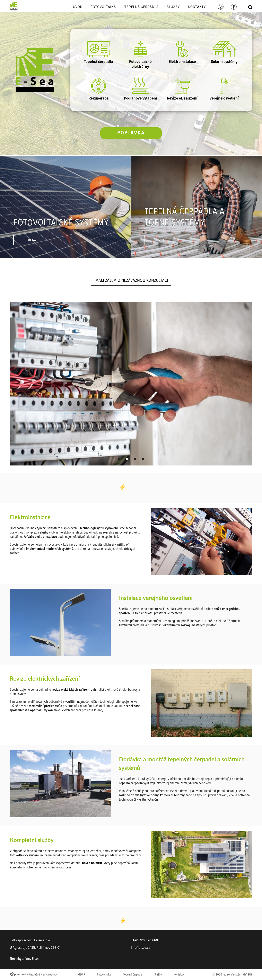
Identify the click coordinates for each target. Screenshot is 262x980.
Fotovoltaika (103, 7)
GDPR (82, 975)
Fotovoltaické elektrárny (140, 55)
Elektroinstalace (182, 53)
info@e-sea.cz (140, 948)
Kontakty (197, 7)
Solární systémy (224, 53)
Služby (173, 7)
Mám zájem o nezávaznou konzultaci (132, 281)
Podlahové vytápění (140, 89)
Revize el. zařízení (182, 89)
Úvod (78, 7)
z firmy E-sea (25, 959)
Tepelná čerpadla (142, 7)
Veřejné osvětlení (224, 89)
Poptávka (131, 133)
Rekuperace (98, 89)
